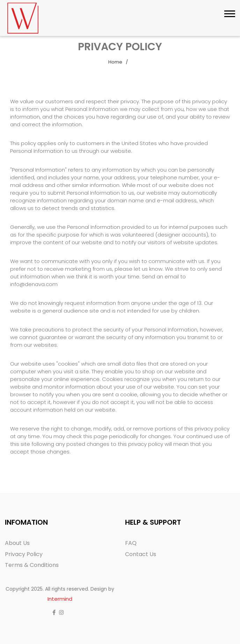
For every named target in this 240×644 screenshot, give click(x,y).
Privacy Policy (24, 554)
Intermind (60, 599)
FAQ (131, 543)
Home (115, 62)
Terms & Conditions (32, 565)
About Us (17, 543)
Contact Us (141, 554)
